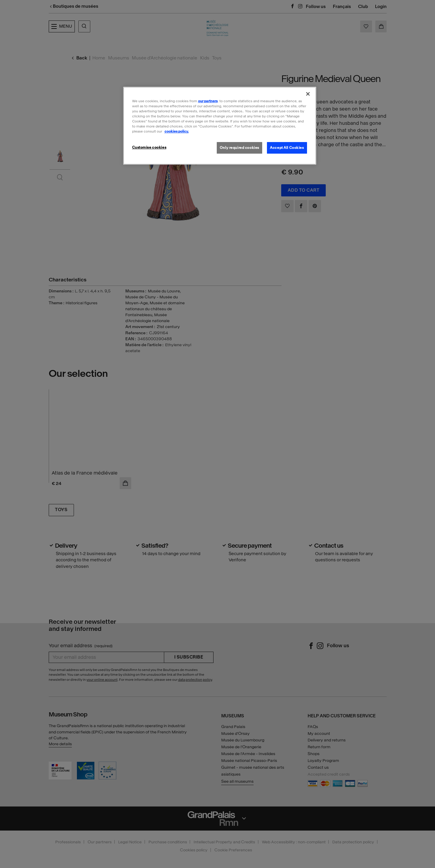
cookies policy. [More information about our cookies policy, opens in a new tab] (177, 131)
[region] (220, 126)
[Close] (308, 94)
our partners (208, 101)
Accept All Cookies (287, 148)
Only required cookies (239, 148)
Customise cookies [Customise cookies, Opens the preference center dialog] (149, 147)
